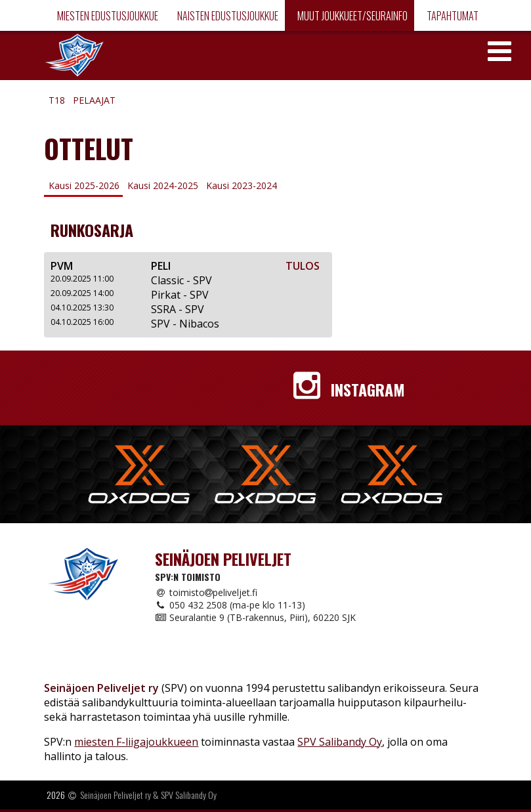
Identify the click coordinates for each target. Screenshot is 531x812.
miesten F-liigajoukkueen (136, 742)
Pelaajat (94, 100)
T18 (57, 100)
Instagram (349, 389)
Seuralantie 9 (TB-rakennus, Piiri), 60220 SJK (255, 617)
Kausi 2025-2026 (84, 185)
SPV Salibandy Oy (340, 742)
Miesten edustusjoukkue (107, 16)
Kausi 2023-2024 (242, 185)
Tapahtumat (452, 16)
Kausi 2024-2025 (163, 185)
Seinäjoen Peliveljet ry (116, 795)
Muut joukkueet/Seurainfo (351, 16)
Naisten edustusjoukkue (227, 16)
